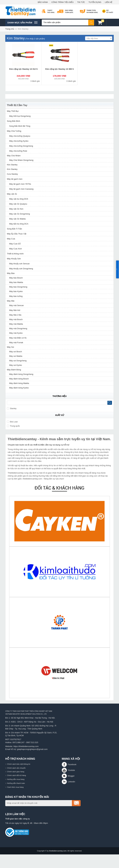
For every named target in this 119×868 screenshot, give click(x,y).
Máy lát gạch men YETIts (20, 184)
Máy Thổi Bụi (13, 111)
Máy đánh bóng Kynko (19, 388)
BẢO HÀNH (43, 2)
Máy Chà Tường (14, 131)
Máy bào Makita (16, 282)
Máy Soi (10, 347)
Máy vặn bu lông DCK (19, 199)
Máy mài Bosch (16, 319)
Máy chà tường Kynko (19, 141)
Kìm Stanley (23, 29)
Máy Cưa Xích (15, 249)
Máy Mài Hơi (15, 310)
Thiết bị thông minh (15, 254)
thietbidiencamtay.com (58, 851)
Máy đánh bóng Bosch (19, 379)
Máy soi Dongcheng (18, 361)
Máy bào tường (16, 296)
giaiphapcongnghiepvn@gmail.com (32, 749)
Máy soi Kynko (16, 365)
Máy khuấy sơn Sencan (19, 264)
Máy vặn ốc (12, 194)
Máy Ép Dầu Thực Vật (17, 234)
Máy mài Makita (16, 324)
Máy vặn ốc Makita (17, 219)
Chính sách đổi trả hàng (16, 775)
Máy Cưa (11, 239)
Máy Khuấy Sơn (14, 259)
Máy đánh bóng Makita (19, 383)
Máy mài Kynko (16, 333)
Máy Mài (11, 301)
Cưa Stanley (12, 174)
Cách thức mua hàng (15, 787)
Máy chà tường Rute (18, 151)
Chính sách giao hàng (16, 772)
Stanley (12, 408)
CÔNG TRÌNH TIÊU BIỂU (62, 2)
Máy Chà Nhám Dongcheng (21, 160)
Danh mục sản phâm (22, 22)
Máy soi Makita (16, 356)
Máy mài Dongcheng (18, 328)
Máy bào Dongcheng (18, 287)
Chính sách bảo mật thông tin (19, 764)
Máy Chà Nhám (14, 156)
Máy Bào (11, 273)
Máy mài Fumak (16, 343)
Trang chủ (10, 29)
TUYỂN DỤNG (95, 2)
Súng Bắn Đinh (13, 121)
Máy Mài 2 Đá (15, 315)
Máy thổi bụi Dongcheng (20, 116)
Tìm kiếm (91, 22)
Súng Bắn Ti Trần (14, 229)
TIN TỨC (81, 2)
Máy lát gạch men (15, 179)
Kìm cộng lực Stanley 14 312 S (23, 69)
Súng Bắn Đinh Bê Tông (20, 126)
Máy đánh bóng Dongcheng (21, 374)
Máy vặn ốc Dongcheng (20, 214)
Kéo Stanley (12, 165)
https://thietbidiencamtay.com (26, 746)
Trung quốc (13, 426)
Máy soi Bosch (16, 352)
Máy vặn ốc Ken (16, 209)
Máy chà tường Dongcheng (21, 146)
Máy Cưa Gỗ (15, 244)
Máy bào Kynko (16, 291)
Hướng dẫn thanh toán (16, 783)
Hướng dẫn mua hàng (16, 779)
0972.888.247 (19, 742)
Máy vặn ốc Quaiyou (18, 204)
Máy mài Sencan (16, 305)
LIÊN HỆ (109, 2)
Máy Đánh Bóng (14, 370)
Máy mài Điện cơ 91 (18, 338)
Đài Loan (12, 422)
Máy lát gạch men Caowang (21, 189)
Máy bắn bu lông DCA (19, 224)
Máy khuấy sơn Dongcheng (21, 269)
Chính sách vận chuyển (16, 768)
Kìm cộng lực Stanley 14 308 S (59, 69)
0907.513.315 (32, 742)
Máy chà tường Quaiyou (20, 136)
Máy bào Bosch (16, 278)
